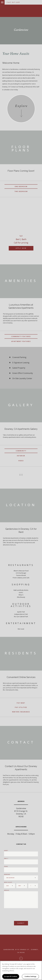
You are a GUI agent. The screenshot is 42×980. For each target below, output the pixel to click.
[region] (21, 970)
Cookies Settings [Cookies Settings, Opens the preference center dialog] (30, 976)
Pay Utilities (21, 707)
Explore (21, 106)
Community (21, 451)
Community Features (21, 336)
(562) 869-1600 (13, 2)
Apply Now (21, 248)
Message (7, 890)
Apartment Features (21, 341)
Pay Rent (21, 703)
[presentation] (16, 913)
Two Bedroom (21, 191)
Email (6, 859)
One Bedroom (21, 187)
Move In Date (8, 882)
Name (6, 851)
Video (21, 461)
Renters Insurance (21, 712)
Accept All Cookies (11, 976)
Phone (6, 866)
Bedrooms (7, 874)
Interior (21, 456)
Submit (21, 923)
